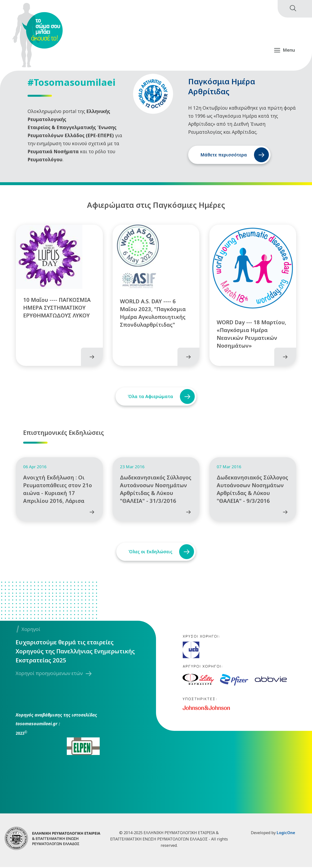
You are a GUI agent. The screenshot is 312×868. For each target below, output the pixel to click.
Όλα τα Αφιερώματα (150, 397)
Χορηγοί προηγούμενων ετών (49, 674)
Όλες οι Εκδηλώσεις (150, 553)
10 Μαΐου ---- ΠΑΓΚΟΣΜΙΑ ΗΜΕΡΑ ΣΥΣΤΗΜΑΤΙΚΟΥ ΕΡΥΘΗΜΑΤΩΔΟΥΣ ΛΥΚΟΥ (57, 308)
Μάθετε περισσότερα (224, 155)
